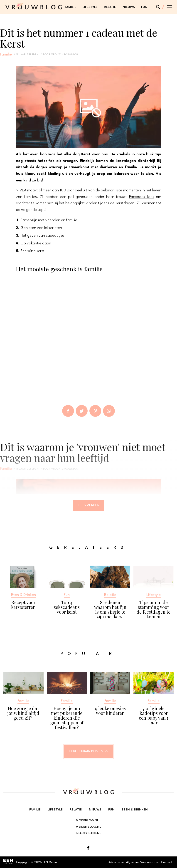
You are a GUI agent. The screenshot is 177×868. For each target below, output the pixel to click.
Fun (144, 7)
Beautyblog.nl (88, 833)
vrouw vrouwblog (65, 55)
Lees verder (89, 505)
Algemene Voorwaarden (142, 862)
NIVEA (21, 190)
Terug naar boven (86, 751)
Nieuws (129, 7)
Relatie (110, 7)
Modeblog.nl (87, 820)
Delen (68, 411)
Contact (167, 862)
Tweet (82, 411)
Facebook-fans (142, 197)
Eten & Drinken (135, 810)
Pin (95, 411)
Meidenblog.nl (88, 827)
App (109, 411)
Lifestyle (90, 7)
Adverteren (116, 862)
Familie (71, 7)
